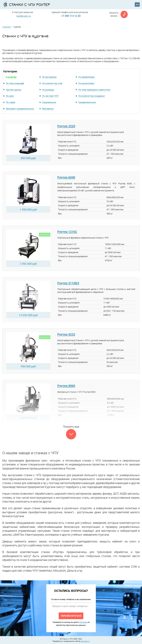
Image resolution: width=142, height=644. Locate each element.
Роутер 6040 (66, 177)
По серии (10, 102)
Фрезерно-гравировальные (20, 109)
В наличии (11, 77)
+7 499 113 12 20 (71, 16)
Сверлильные (49, 102)
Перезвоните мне (71, 616)
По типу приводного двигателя (94, 90)
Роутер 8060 (66, 386)
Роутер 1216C (67, 232)
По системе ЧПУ (50, 96)
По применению (86, 77)
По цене (10, 96)
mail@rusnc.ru (24, 16)
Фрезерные (48, 109)
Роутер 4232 (66, 334)
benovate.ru (85, 641)
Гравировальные (87, 102)
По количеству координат (92, 96)
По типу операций (15, 83)
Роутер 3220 (66, 126)
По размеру (48, 90)
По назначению (86, 83)
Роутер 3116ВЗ (68, 283)
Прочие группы (14, 90)
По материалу (49, 77)
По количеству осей (52, 83)
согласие (83, 622)
